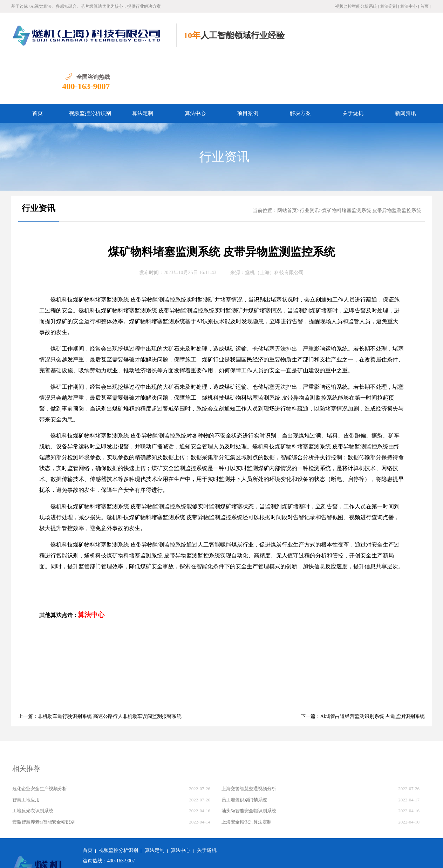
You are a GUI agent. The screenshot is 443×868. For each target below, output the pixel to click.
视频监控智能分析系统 (356, 6)
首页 (424, 6)
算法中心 (409, 6)
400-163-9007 (408, 41)
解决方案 (300, 68)
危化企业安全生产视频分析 (40, 743)
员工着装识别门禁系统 (244, 754)
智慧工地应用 (26, 754)
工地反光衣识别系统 (33, 765)
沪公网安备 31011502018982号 (119, 857)
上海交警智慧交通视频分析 (249, 743)
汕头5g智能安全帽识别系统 (249, 765)
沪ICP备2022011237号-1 (183, 857)
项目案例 (248, 68)
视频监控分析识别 (90, 68)
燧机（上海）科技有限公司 (274, 227)
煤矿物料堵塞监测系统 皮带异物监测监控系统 (372, 165)
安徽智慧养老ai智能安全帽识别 (43, 776)
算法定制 (389, 6)
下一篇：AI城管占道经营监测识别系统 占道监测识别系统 (363, 671)
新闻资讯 (405, 68)
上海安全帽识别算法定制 (247, 776)
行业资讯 (224, 111)
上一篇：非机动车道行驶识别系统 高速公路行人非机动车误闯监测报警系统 (100, 671)
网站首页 (287, 165)
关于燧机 (353, 68)
